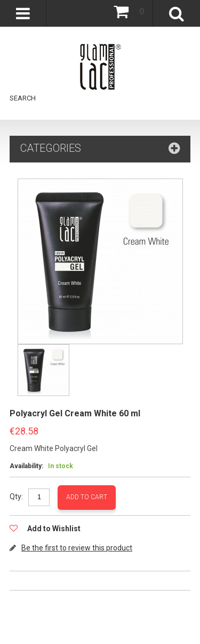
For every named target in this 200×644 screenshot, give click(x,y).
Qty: (16, 496)
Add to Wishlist (53, 529)
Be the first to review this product (77, 548)
